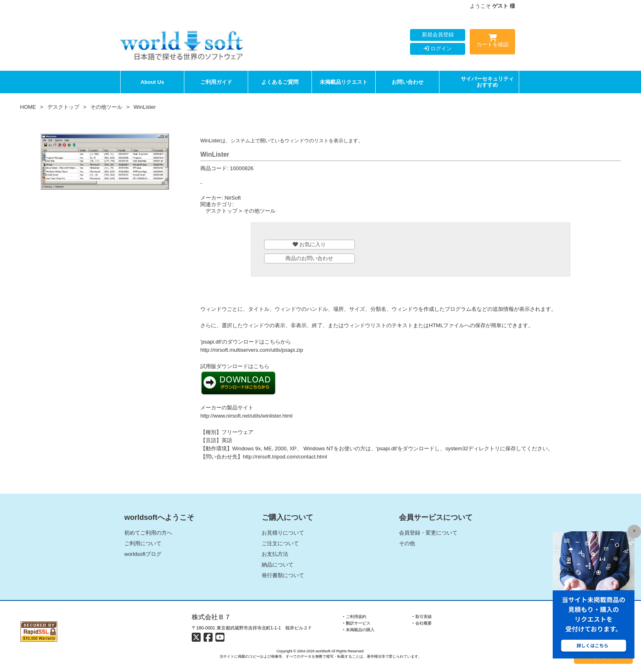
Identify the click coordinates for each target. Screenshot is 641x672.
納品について (278, 565)
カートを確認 (492, 42)
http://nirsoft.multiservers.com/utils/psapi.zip (252, 350)
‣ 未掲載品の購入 (359, 630)
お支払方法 (275, 554)
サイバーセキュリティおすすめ (487, 82)
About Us (152, 82)
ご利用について (143, 543)
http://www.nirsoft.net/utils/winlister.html (246, 416)
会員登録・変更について (428, 533)
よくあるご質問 (280, 82)
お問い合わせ (408, 82)
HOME (28, 107)
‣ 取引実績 (422, 617)
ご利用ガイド (216, 82)
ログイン (438, 48)
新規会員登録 (438, 35)
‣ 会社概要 (422, 623)
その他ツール (106, 107)
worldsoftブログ (143, 554)
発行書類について (283, 575)
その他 (407, 543)
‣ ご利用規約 (355, 617)
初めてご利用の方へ (148, 533)
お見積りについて (283, 533)
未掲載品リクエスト (344, 82)
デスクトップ (63, 107)
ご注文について (280, 543)
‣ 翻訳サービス (357, 623)
